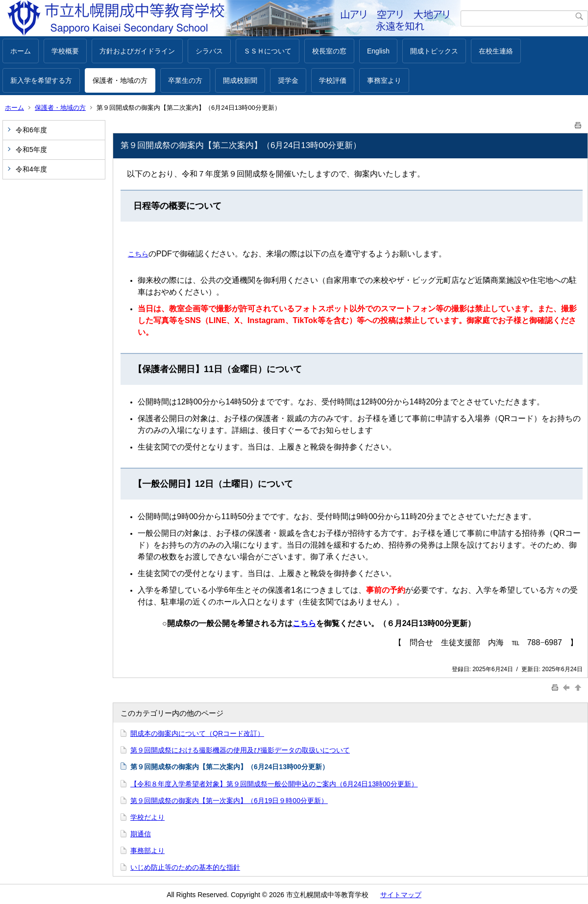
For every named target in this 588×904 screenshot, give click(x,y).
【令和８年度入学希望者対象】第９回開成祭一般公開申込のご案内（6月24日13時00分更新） (274, 784)
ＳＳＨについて (268, 51)
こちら (138, 254)
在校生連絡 (496, 51)
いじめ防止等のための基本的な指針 (185, 867)
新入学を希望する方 (41, 80)
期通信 (141, 834)
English (378, 51)
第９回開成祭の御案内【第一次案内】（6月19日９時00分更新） (229, 801)
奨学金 (288, 80)
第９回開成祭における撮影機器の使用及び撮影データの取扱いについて (240, 750)
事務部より (147, 851)
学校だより (147, 817)
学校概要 (65, 51)
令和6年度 (31, 130)
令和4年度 (31, 169)
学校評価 (333, 80)
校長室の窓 (329, 51)
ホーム (21, 51)
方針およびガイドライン (137, 51)
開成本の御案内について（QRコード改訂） (197, 733)
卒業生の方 (185, 80)
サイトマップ (401, 895)
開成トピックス (434, 51)
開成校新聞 (240, 80)
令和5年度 (31, 150)
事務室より (384, 80)
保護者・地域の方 (120, 80)
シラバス (209, 51)
